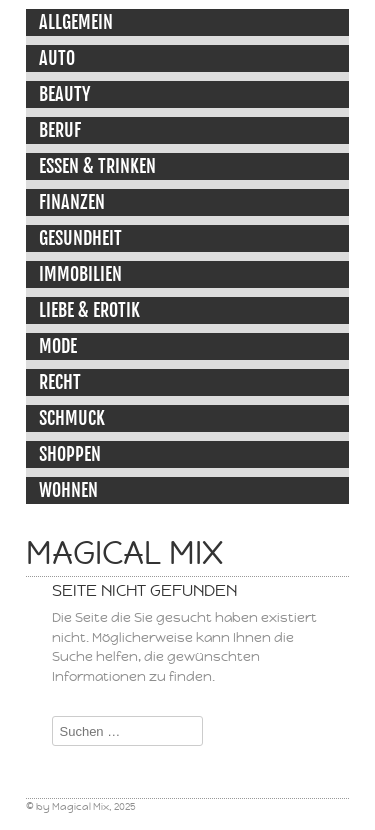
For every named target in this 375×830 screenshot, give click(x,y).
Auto (57, 58)
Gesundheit (80, 238)
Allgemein (76, 22)
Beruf (60, 130)
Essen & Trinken (97, 166)
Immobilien (80, 274)
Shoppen (70, 454)
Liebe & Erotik (89, 310)
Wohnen (68, 490)
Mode (58, 346)
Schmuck (72, 418)
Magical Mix (124, 552)
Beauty (64, 94)
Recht (60, 382)
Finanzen (72, 202)
